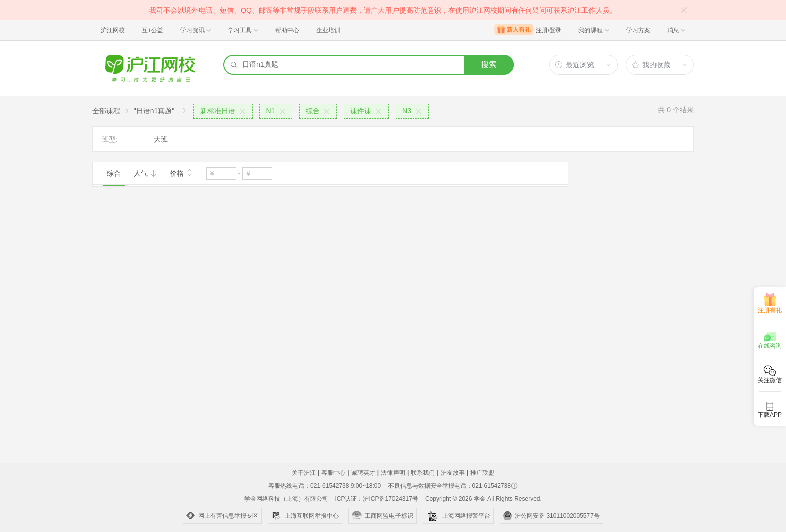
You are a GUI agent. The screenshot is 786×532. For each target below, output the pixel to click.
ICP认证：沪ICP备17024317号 (376, 499)
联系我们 (423, 473)
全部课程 (106, 111)
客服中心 (333, 473)
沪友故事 (453, 473)
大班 (161, 139)
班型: (110, 139)
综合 (114, 173)
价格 (181, 172)
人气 (145, 173)
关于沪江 (304, 473)
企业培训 (328, 30)
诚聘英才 (363, 473)
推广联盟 (482, 473)
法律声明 (393, 473)
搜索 (489, 64)
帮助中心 (287, 30)
